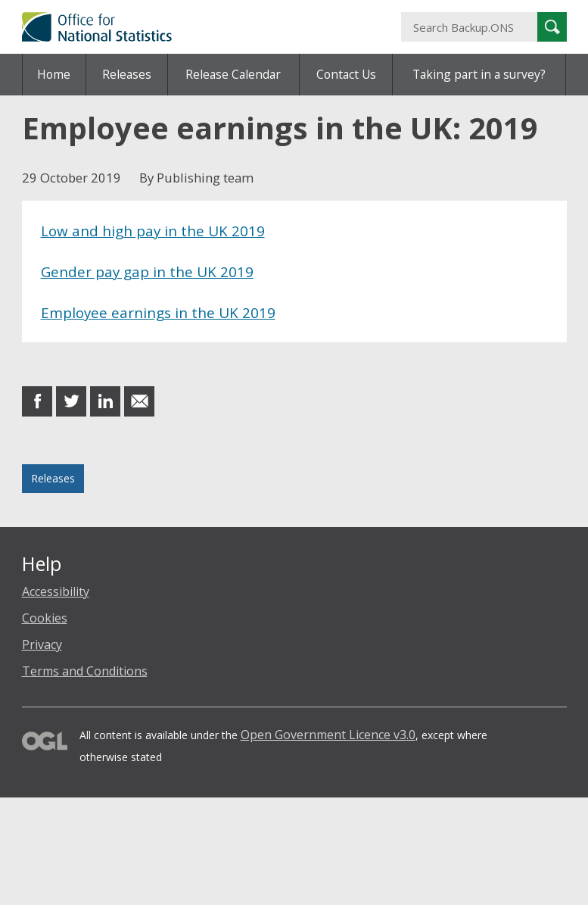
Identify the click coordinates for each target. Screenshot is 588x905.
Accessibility (56, 591)
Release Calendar (233, 74)
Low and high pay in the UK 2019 (153, 231)
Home (54, 74)
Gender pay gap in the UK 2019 (147, 271)
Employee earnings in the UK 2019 (158, 312)
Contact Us (346, 74)
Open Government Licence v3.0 (328, 735)
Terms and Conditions (85, 671)
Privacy (42, 644)
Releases (127, 74)
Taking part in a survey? (479, 74)
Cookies (45, 618)
